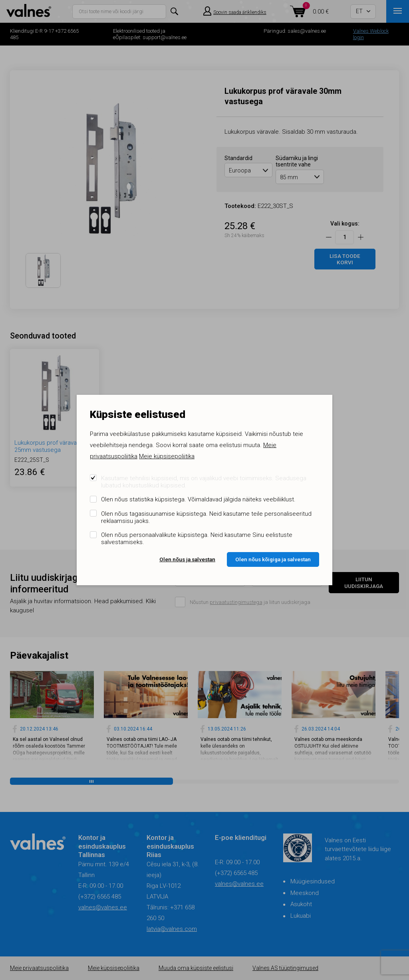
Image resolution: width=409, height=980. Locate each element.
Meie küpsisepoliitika (167, 456)
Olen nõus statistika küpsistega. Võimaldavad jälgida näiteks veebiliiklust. (198, 499)
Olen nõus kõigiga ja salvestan (273, 559)
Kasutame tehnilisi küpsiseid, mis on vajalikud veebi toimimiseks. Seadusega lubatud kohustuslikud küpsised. (204, 482)
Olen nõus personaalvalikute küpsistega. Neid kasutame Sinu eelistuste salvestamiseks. (197, 539)
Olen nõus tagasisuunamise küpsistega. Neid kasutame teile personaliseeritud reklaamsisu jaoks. (206, 517)
